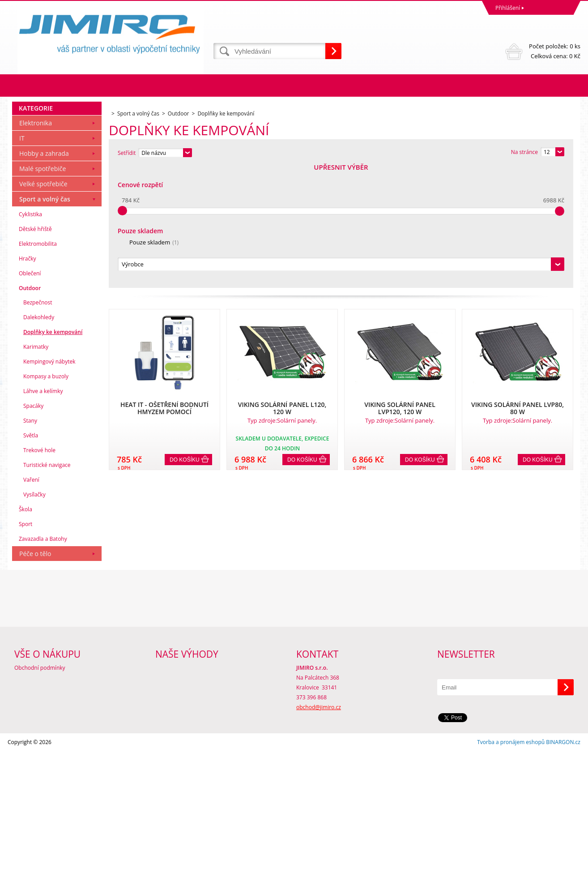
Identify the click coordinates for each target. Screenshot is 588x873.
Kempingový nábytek (49, 483)
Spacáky (33, 528)
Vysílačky (34, 616)
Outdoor (30, 410)
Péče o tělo (35, 675)
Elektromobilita (38, 366)
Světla (31, 557)
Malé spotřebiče (43, 290)
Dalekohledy (39, 439)
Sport (26, 646)
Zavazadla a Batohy (43, 661)
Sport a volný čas (45, 321)
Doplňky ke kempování (53, 454)
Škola (26, 631)
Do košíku (185, 338)
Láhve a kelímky (43, 513)
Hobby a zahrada (44, 275)
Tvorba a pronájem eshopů (511, 864)
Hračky (27, 380)
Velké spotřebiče (43, 306)
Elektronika (36, 245)
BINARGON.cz (563, 864)
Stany (30, 542)
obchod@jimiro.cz (319, 829)
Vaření (31, 601)
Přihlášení (508, 8)
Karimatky (36, 469)
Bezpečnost (38, 424)
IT (22, 260)
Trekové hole (39, 572)
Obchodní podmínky (40, 790)
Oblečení (30, 395)
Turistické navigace (47, 587)
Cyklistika (30, 336)
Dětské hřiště (35, 351)
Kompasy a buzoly (46, 498)
